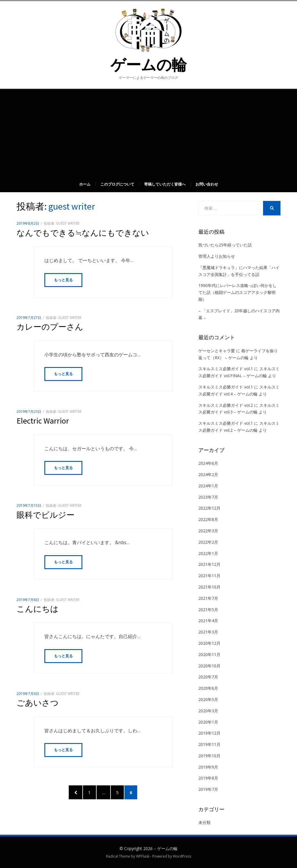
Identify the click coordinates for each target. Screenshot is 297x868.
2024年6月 (208, 463)
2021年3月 (208, 632)
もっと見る (63, 280)
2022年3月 (208, 531)
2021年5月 (208, 610)
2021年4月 (208, 621)
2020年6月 (208, 688)
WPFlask (143, 856)
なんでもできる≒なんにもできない (83, 233)
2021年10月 (209, 587)
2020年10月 (209, 666)
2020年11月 (209, 654)
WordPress (182, 856)
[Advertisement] (148, 132)
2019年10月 (209, 756)
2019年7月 (208, 789)
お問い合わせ (207, 184)
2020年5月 (208, 699)
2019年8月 (208, 778)
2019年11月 (209, 744)
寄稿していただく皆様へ (165, 184)
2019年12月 (209, 733)
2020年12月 (209, 643)
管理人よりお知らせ (217, 256)
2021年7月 (208, 598)
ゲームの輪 (149, 65)
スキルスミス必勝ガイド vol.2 (226, 405)
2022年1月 (208, 553)
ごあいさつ (38, 703)
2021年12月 (209, 564)
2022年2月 (208, 542)
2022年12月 (209, 508)
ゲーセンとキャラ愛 (217, 351)
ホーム (85, 184)
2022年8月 (208, 519)
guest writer (68, 223)
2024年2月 (208, 474)
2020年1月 (208, 722)
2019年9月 (208, 767)
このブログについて (117, 184)
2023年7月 (208, 497)
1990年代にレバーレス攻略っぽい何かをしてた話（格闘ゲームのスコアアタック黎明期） (238, 292)
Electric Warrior (43, 421)
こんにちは (38, 609)
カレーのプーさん (50, 327)
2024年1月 (208, 486)
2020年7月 (208, 677)
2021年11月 (209, 576)
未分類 (204, 822)
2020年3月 (208, 711)
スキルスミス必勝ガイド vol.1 (226, 369)
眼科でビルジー (46, 515)
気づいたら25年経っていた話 (225, 245)
